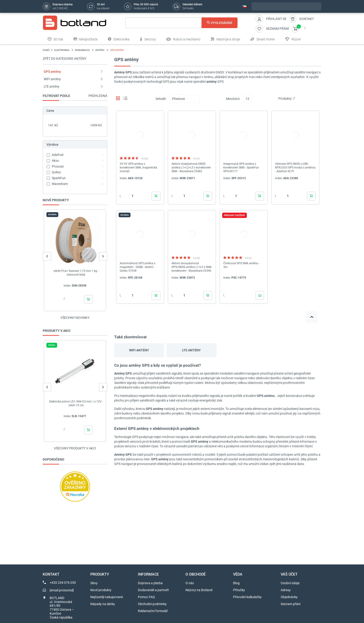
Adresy (286, 590)
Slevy (94, 583)
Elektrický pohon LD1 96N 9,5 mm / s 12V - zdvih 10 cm (76, 403)
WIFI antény (52, 79)
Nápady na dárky (103, 604)
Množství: (233, 99)
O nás (190, 583)
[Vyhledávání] (181, 23)
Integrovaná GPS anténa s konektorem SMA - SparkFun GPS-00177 (241, 168)
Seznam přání (291, 604)
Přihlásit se (276, 19)
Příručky (239, 590)
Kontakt (307, 19)
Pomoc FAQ (146, 597)
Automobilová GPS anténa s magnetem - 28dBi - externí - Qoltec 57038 (138, 267)
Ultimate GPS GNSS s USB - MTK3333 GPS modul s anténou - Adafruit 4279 (295, 168)
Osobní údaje (290, 583)
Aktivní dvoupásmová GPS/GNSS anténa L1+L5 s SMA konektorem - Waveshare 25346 (192, 267)
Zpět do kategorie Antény (65, 59)
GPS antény (52, 72)
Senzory (148, 39)
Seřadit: (161, 99)
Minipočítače (86, 39)
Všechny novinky (75, 318)
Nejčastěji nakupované (107, 597)
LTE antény (52, 86)
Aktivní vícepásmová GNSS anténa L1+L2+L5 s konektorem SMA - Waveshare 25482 (191, 168)
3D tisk (55, 39)
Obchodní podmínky (152, 604)
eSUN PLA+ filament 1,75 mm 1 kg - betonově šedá (76, 273)
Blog (236, 583)
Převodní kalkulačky (247, 597)
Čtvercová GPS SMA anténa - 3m (241, 265)
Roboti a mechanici (183, 39)
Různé (293, 39)
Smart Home (263, 39)
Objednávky (289, 597)
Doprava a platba (150, 583)
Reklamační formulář (153, 611)
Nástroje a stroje (225, 39)
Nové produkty (101, 590)
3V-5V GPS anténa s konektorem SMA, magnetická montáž (138, 168)
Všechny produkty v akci (75, 448)
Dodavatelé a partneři (153, 590)
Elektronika (119, 39)
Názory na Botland (199, 590)
